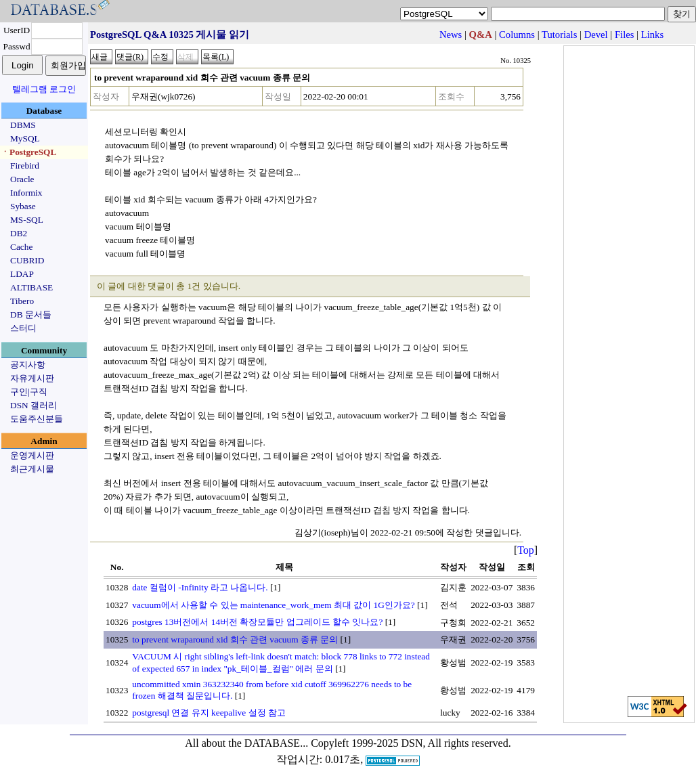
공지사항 (28, 365)
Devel (596, 35)
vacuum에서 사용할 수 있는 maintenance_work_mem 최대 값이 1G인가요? (273, 605)
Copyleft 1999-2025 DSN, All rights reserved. (411, 743)
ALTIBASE (31, 287)
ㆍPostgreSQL (28, 152)
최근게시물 (32, 469)
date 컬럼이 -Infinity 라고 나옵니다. (200, 587)
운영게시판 (32, 455)
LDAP (22, 274)
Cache (21, 247)
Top (526, 550)
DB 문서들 (31, 314)
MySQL (25, 138)
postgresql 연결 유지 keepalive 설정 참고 (209, 713)
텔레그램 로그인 (44, 89)
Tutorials (559, 35)
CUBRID (27, 260)
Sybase (23, 206)
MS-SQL (27, 220)
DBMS (23, 125)
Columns (517, 35)
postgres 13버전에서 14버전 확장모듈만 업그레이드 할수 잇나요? (257, 622)
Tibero (22, 301)
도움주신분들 (37, 419)
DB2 (19, 233)
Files (625, 35)
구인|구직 (29, 392)
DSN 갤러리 (34, 405)
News (451, 35)
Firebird (25, 166)
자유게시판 (32, 378)
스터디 (23, 328)
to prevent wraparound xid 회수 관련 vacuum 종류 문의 (235, 639)
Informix (26, 193)
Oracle (22, 179)
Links (652, 35)
